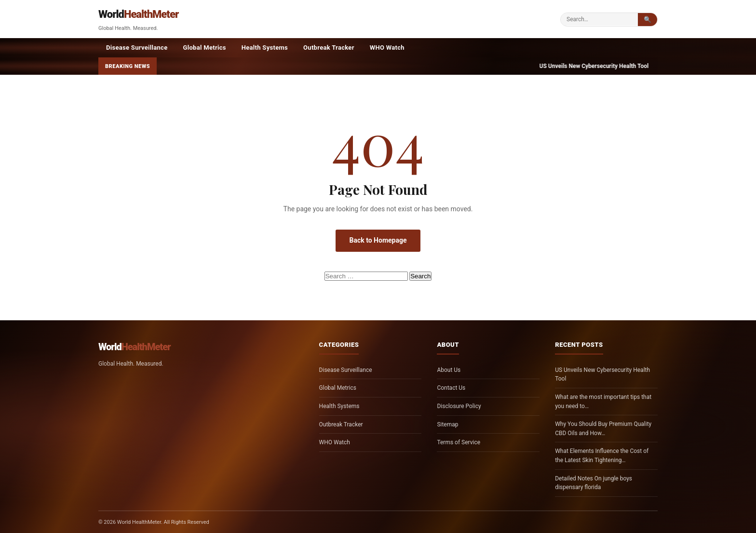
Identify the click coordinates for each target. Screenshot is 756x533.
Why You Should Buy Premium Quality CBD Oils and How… (603, 429)
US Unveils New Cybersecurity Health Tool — (608, 66)
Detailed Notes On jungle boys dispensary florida (594, 483)
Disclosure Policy (459, 406)
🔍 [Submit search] (648, 20)
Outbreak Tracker (329, 48)
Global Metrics (205, 48)
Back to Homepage (378, 240)
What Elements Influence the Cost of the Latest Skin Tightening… (602, 456)
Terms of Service (459, 442)
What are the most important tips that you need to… (603, 402)
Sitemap (447, 424)
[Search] (599, 19)
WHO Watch (387, 48)
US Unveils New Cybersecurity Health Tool (602, 375)
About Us (449, 370)
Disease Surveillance (137, 48)
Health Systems (265, 48)
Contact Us (451, 388)
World (138, 14)
